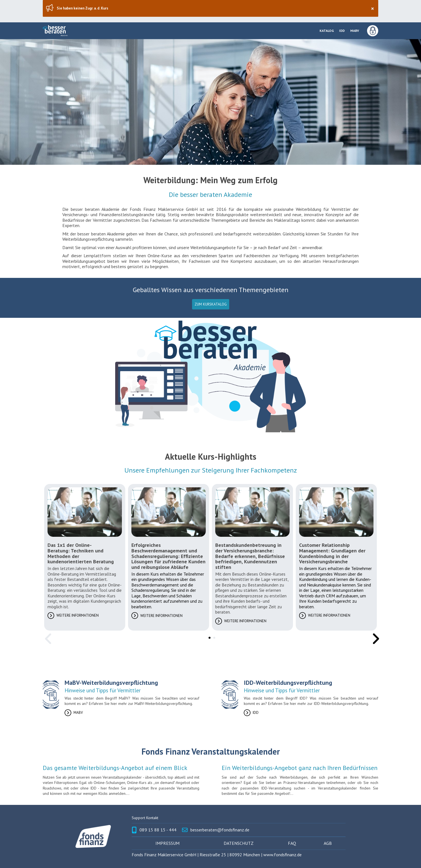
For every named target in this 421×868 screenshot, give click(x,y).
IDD (342, 31)
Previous (47, 635)
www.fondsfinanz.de (282, 855)
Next (374, 635)
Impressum (167, 843)
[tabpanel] (85, 557)
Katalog (327, 31)
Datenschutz (239, 843)
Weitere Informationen (78, 615)
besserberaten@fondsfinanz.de (220, 830)
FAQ (292, 843)
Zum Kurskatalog (211, 304)
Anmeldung (373, 31)
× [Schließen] (372, 9)
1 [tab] (209, 637)
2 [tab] (213, 637)
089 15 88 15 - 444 (158, 830)
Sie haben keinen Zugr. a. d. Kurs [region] (215, 9)
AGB (328, 843)
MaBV (355, 31)
